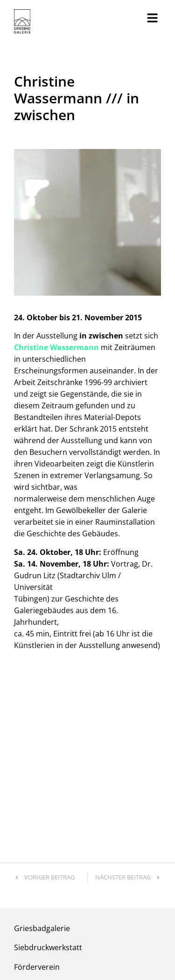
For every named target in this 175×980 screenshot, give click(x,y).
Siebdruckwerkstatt (48, 801)
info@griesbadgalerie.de (57, 858)
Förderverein (37, 821)
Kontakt (28, 840)
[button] (153, 18)
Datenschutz (69, 939)
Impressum (30, 939)
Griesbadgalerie (42, 782)
